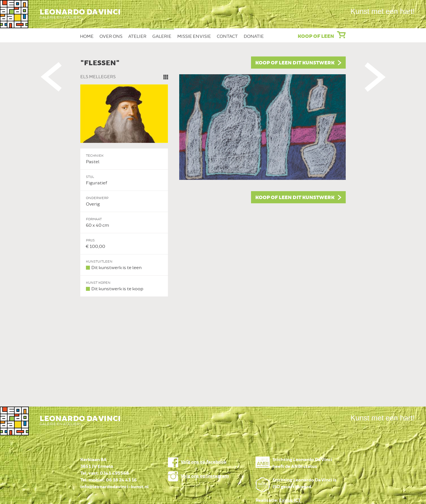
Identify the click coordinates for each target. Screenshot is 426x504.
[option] (213, 177)
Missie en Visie (194, 36)
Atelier (137, 36)
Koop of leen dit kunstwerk (295, 63)
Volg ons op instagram (205, 476)
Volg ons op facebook (204, 462)
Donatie (254, 36)
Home (87, 36)
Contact (227, 36)
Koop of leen (316, 36)
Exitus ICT (290, 500)
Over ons (111, 36)
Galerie (162, 36)
